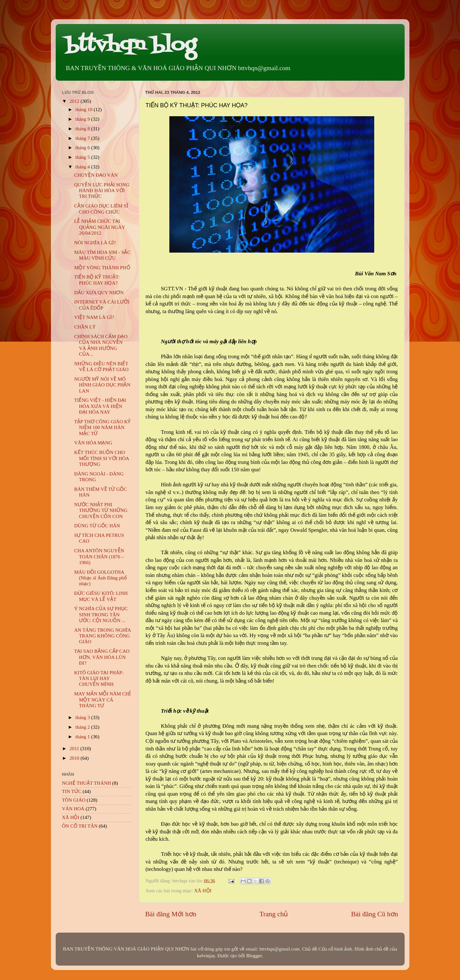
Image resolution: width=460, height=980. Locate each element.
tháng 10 (85, 109)
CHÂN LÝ (85, 327)
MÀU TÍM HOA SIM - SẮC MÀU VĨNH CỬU (102, 255)
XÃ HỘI (203, 891)
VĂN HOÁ (73, 809)
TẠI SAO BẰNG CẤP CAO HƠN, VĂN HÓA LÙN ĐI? (102, 657)
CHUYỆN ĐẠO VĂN (96, 175)
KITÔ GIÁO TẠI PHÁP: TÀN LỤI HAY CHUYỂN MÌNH (99, 678)
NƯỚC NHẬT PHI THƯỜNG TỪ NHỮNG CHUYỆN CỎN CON (101, 510)
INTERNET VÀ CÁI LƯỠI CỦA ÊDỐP (102, 305)
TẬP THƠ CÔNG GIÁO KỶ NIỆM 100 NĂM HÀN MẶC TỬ (102, 427)
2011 (75, 748)
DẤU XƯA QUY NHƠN (99, 292)
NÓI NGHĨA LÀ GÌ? (95, 243)
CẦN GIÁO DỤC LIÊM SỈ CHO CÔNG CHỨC (101, 209)
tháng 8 (83, 129)
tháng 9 (83, 119)
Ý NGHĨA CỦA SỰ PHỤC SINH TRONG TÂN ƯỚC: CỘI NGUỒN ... (101, 614)
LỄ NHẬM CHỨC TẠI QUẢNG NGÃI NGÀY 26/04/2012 (100, 227)
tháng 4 (83, 167)
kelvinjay (206, 956)
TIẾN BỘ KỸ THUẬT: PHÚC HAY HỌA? (97, 280)
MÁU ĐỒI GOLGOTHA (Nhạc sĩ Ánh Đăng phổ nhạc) (101, 578)
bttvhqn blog (131, 46)
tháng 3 (83, 717)
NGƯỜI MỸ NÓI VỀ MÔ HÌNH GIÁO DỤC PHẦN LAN (102, 385)
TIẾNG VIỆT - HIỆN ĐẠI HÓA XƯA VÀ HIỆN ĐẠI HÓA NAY (100, 406)
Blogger (254, 956)
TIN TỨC (72, 791)
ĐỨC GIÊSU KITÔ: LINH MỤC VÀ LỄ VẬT (101, 596)
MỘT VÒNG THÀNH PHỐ (102, 267)
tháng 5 (83, 157)
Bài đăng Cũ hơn (375, 914)
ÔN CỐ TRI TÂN (80, 826)
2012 (75, 101)
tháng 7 (83, 138)
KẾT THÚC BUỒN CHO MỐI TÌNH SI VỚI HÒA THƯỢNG (102, 458)
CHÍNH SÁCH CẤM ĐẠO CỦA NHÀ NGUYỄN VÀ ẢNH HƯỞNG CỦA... (101, 345)
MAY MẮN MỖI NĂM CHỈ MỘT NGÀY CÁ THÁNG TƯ (102, 700)
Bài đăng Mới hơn (171, 914)
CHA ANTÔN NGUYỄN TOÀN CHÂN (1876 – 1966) (99, 556)
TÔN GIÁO (74, 800)
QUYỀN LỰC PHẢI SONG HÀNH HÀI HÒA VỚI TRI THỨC (102, 190)
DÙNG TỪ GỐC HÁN (97, 526)
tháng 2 (83, 727)
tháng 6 (83, 147)
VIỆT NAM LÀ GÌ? (94, 317)
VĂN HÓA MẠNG (93, 443)
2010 (75, 758)
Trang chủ (274, 914)
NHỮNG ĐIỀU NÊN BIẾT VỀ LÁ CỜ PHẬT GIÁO (101, 366)
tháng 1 (83, 737)
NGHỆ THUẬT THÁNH (87, 783)
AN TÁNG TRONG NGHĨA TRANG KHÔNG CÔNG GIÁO (103, 636)
